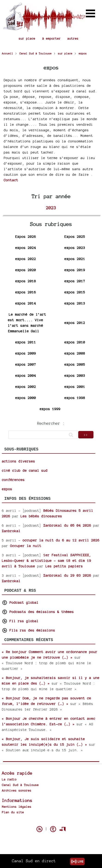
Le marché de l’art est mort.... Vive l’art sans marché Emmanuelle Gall (27, 323)
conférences (13, 480)
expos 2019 (75, 270)
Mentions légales (17, 807)
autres (73, 38)
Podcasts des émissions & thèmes (38, 612)
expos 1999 (50, 409)
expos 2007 (26, 364)
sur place (27, 38)
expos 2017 (75, 281)
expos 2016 (26, 292)
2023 (51, 208)
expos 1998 (75, 398)
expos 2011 (26, 342)
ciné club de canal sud (25, 470)
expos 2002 (26, 387)
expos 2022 (26, 259)
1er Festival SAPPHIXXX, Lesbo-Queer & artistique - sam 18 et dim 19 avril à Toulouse (46, 561)
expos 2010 (75, 342)
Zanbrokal (11, 531)
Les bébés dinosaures (41, 516)
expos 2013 (75, 303)
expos (7, 489)
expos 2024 (26, 248)
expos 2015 (75, 292)
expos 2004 (26, 376)
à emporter (51, 38)
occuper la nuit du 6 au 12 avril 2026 (61, 540)
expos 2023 (75, 248)
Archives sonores (17, 790)
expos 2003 (75, 376)
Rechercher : (51, 423)
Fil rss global (20, 621)
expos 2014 (26, 303)
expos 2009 (26, 353)
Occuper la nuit (26, 546)
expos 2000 (26, 398)
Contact (11, 180)
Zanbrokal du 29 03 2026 (67, 575)
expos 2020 (26, 270)
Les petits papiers (64, 566)
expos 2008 (75, 353)
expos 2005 (75, 364)
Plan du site (13, 812)
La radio (9, 779)
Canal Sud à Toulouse (20, 785)
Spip (51, 821)
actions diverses (18, 461)
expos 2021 (75, 259)
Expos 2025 (75, 237)
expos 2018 (26, 281)
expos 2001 (75, 387)
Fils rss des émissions (28, 630)
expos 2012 (75, 323)
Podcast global (20, 602)
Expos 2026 (26, 237)
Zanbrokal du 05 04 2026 (67, 525)
